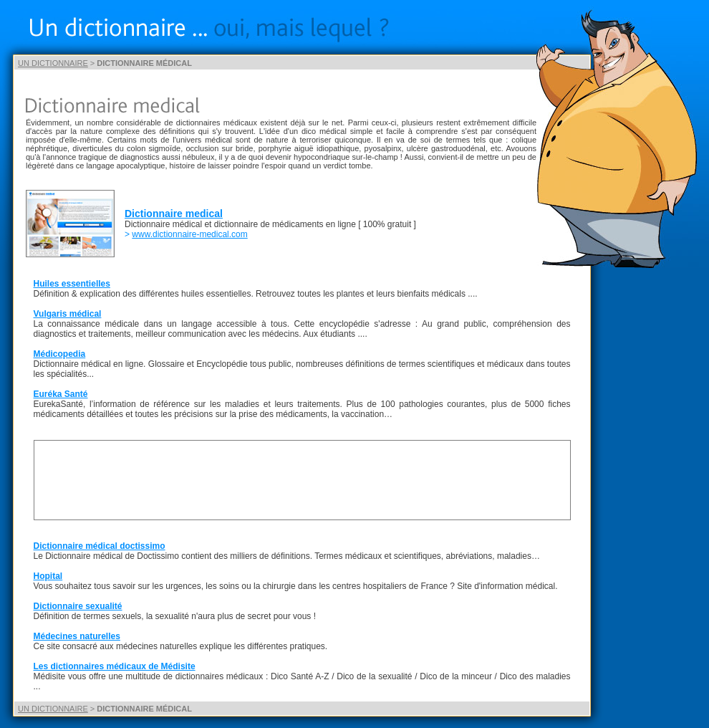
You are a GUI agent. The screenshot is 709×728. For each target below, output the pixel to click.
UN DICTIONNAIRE (53, 63)
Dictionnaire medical (174, 214)
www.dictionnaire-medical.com (189, 234)
